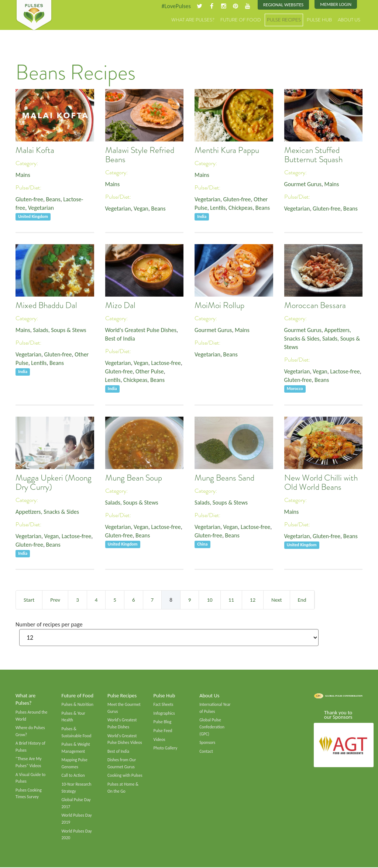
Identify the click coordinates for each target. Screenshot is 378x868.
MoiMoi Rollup (219, 306)
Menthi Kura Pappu (227, 151)
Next (276, 600)
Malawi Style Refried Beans (140, 155)
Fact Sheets (164, 704)
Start (29, 600)
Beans (53, 200)
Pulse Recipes (284, 20)
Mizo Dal (120, 306)
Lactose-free (166, 363)
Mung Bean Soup (134, 478)
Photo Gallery (166, 748)
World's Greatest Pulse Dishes (141, 330)
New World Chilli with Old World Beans (321, 483)
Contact (206, 751)
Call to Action (73, 776)
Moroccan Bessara (315, 306)
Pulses (34, 16)
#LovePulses (175, 6)
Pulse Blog (163, 722)
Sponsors (207, 743)
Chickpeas (241, 208)
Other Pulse (150, 372)
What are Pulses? (193, 20)
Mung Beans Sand (224, 478)
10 (209, 600)
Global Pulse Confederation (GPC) (212, 727)
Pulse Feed (163, 731)
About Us (349, 20)
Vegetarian (41, 208)
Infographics (164, 713)
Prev (55, 600)
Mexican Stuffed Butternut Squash (313, 155)
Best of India (120, 339)
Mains (23, 175)
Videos (159, 739)
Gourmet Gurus (303, 184)
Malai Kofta (35, 151)
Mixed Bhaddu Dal (46, 306)
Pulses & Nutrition (78, 704)
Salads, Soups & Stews (60, 330)
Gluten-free (30, 200)
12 (253, 600)
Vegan (141, 209)
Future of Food (241, 20)
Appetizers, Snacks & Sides (47, 512)
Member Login (336, 5)
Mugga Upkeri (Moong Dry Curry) (54, 483)
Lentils (218, 208)
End (302, 600)
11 (231, 600)
